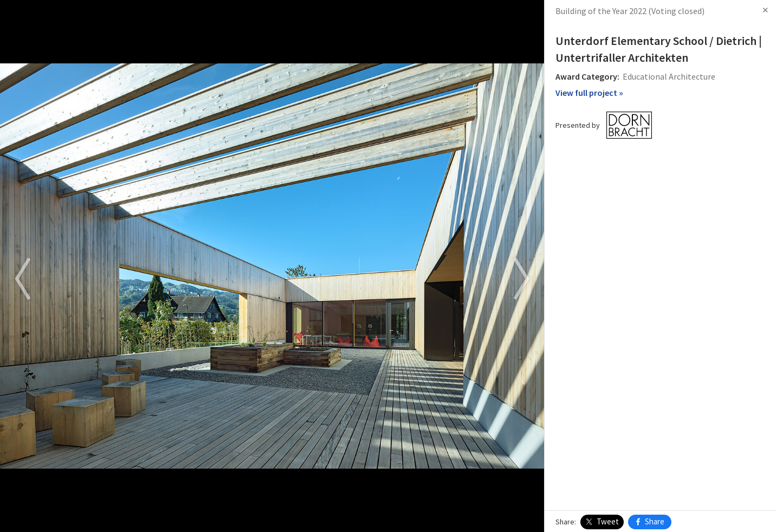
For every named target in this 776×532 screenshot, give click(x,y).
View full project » (589, 93)
